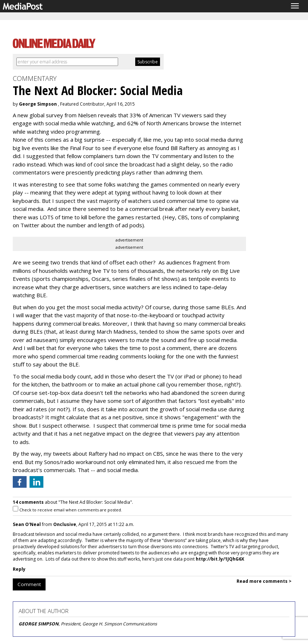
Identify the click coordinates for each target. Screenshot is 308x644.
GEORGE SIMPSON (39, 624)
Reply (19, 569)
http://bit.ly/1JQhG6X (220, 559)
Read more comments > (264, 581)
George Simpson (38, 104)
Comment (29, 584)
